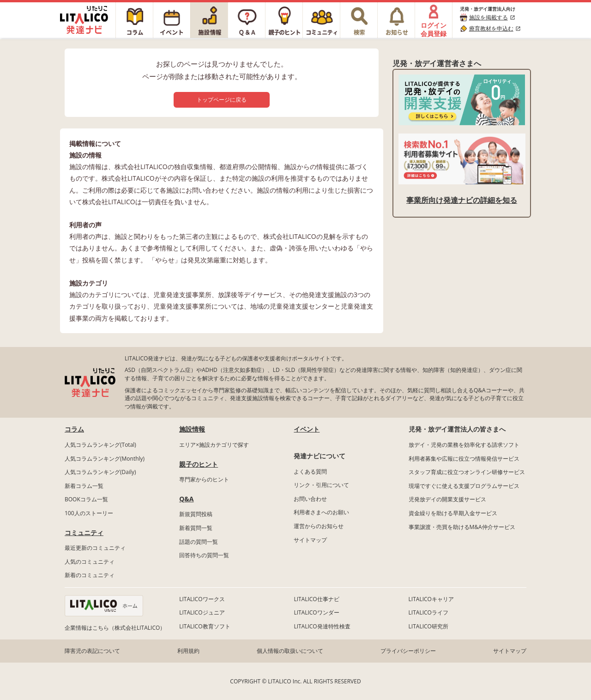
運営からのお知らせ (319, 526)
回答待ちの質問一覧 (204, 555)
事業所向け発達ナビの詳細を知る (462, 200)
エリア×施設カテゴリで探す (214, 445)
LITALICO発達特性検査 (322, 626)
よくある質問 (310, 472)
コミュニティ (84, 533)
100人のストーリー (89, 513)
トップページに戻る (222, 100)
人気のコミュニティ (90, 562)
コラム (74, 429)
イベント (307, 429)
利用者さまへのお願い (321, 512)
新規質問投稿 (196, 514)
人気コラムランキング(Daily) (100, 472)
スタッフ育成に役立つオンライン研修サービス (467, 472)
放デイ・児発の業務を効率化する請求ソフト (464, 445)
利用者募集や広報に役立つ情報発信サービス (464, 459)
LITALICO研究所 (428, 626)
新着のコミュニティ (90, 575)
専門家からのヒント (204, 479)
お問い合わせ (310, 499)
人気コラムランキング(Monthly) (105, 459)
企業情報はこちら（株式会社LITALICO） (115, 628)
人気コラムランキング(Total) (100, 445)
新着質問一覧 (196, 528)
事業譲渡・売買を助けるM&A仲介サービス (462, 527)
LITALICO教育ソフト (205, 626)
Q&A (186, 499)
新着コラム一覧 (84, 486)
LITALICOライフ (428, 612)
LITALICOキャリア (431, 599)
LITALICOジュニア (202, 612)
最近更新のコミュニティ (95, 548)
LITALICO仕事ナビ (316, 599)
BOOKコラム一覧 (86, 499)
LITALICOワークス (202, 599)
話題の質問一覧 (199, 542)
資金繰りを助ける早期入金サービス (453, 513)
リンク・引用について (321, 485)
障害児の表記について (92, 651)
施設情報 (192, 429)
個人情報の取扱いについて (290, 651)
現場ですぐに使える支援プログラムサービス (464, 486)
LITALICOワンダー (316, 612)
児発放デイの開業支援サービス (447, 499)
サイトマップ (310, 540)
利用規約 (188, 651)
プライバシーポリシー (408, 651)
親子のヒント (199, 464)
